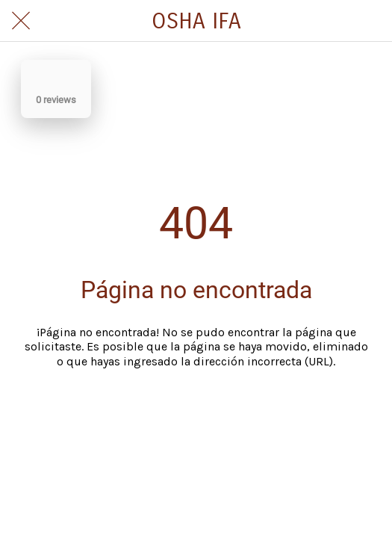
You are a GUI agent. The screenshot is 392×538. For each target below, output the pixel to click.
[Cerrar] (21, 21)
